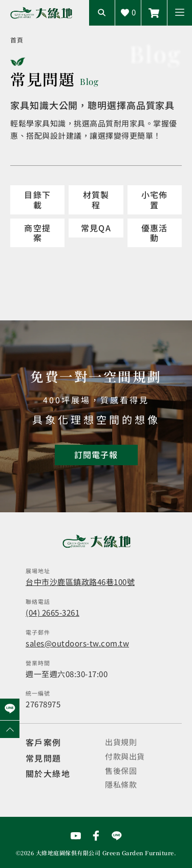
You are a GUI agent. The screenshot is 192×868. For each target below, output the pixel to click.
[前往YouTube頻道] (76, 836)
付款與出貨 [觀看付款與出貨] (125, 756)
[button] (180, 13)
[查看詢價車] (128, 13)
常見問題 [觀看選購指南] (44, 758)
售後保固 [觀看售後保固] (121, 771)
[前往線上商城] (154, 13)
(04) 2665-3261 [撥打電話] (52, 612)
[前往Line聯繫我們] (117, 836)
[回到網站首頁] (41, 13)
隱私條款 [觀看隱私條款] (121, 784)
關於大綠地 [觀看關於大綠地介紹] (48, 773)
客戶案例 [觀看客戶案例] (44, 742)
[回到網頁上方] (10, 729)
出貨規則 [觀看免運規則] (121, 742)
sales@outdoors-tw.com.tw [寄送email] (77, 643)
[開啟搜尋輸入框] (102, 13)
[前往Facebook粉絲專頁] (96, 836)
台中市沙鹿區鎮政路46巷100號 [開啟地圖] (80, 582)
